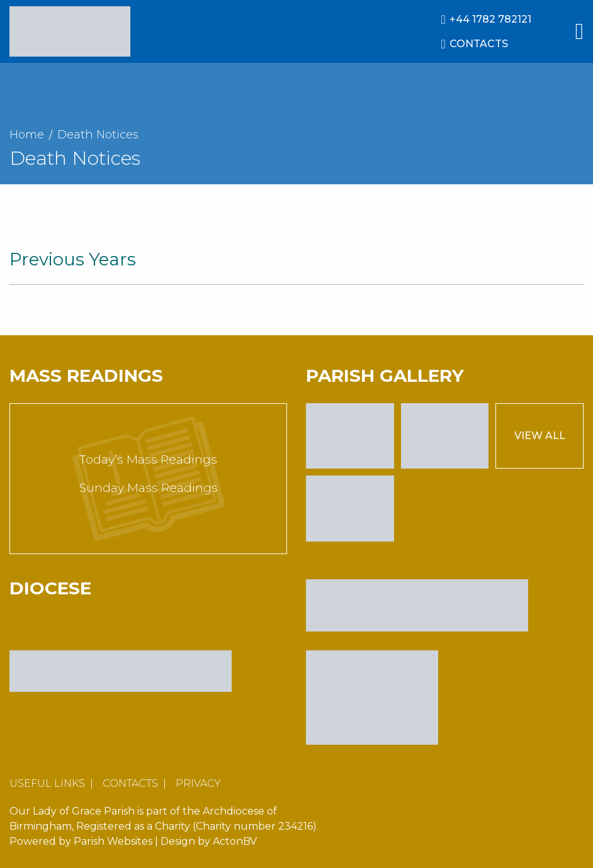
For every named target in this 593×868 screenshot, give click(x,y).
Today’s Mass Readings (148, 459)
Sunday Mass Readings (149, 488)
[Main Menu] (579, 31)
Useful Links (47, 783)
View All (540, 436)
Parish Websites (113, 841)
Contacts (130, 783)
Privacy (198, 783)
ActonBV (235, 841)
